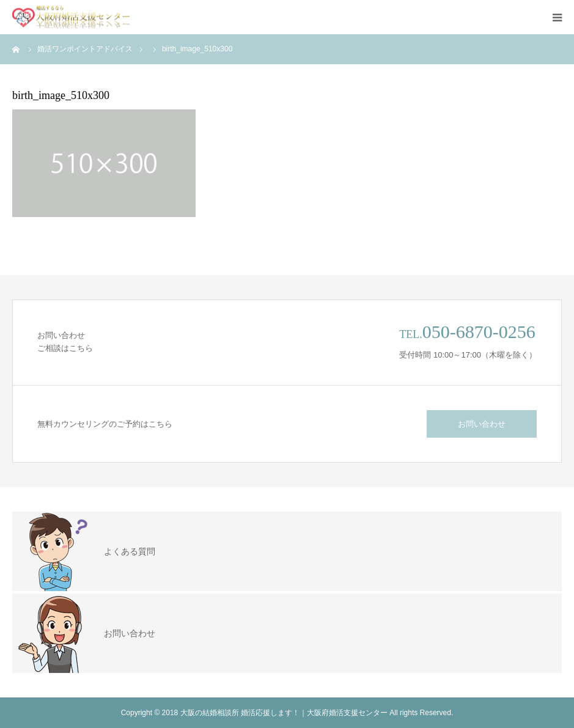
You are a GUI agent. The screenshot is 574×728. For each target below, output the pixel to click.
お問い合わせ (482, 424)
